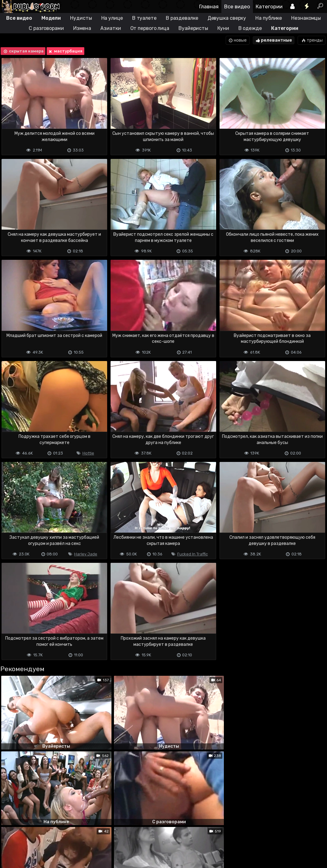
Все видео (237, 6)
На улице (112, 18)
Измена (82, 28)
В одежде (250, 28)
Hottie (88, 453)
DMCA (10, 839)
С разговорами (46, 28)
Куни (223, 28)
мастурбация (65, 51)
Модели (51, 18)
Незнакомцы (306, 18)
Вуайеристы (193, 28)
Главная (209, 6)
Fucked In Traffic (193, 554)
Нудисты (81, 18)
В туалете (144, 18)
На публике (269, 18)
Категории (269, 6)
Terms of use (32, 839)
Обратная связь (64, 839)
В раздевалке (182, 18)
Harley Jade (86, 554)
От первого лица (150, 28)
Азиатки (111, 28)
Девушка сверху (227, 18)
